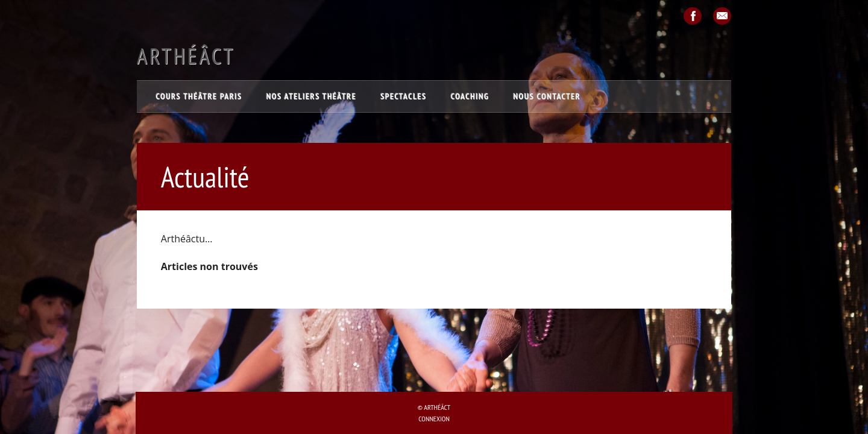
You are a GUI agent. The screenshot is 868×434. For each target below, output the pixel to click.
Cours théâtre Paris (199, 96)
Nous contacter (547, 96)
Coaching (470, 96)
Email (722, 16)
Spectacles (404, 96)
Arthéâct (186, 56)
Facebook (693, 16)
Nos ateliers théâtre (311, 96)
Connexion (434, 419)
